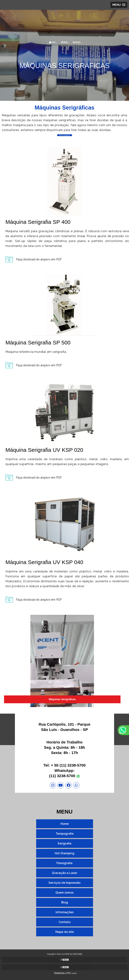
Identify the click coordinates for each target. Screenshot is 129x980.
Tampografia (65, 834)
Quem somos (64, 893)
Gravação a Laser (65, 873)
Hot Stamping (64, 853)
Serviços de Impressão (64, 883)
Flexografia (64, 863)
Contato (65, 922)
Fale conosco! (65, 135)
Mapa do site (65, 932)
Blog (65, 902)
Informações (65, 912)
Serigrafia (64, 843)
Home (65, 824)
